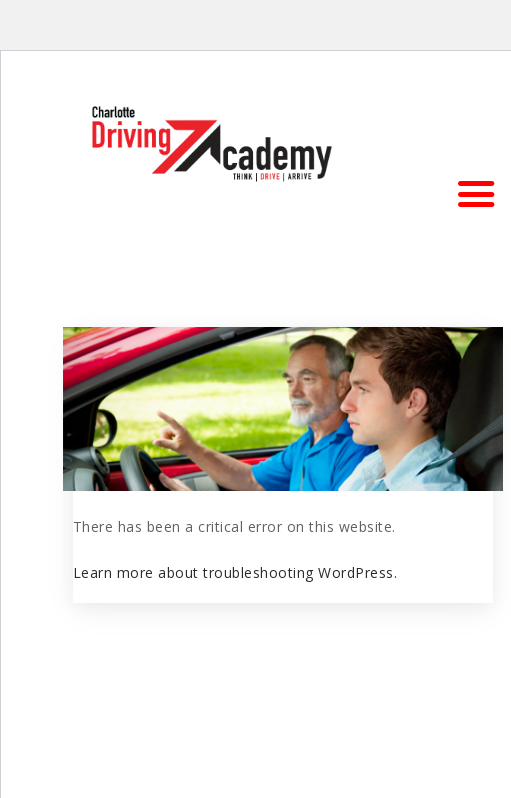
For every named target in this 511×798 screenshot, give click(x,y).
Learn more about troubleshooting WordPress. (235, 572)
